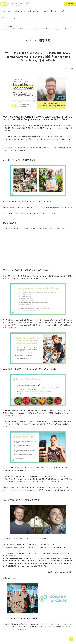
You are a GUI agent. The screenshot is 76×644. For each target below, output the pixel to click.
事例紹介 (45, 11)
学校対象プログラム (19, 11)
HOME (4, 26)
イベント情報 (10, 26)
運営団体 (62, 11)
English (15, 18)
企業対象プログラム (34, 11)
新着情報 (54, 11)
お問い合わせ (5, 18)
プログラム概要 (6, 11)
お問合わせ (70, 4)
